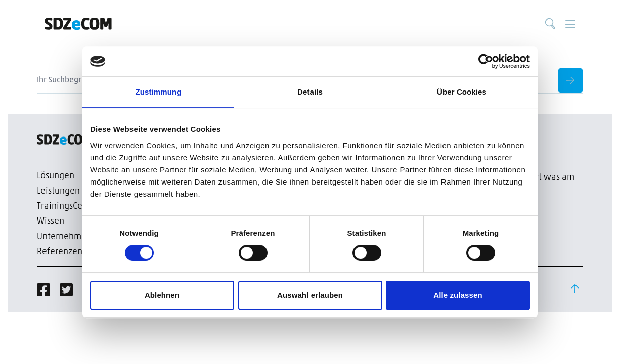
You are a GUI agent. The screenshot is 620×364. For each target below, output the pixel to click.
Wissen (51, 222)
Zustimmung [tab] (159, 92)
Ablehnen (162, 295)
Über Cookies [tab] (462, 92)
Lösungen (56, 176)
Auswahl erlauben (310, 295)
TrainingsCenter (68, 207)
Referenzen (60, 252)
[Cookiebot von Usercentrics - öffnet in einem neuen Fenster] (486, 61)
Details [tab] (310, 92)
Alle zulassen (458, 295)
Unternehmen (64, 237)
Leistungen (58, 191)
